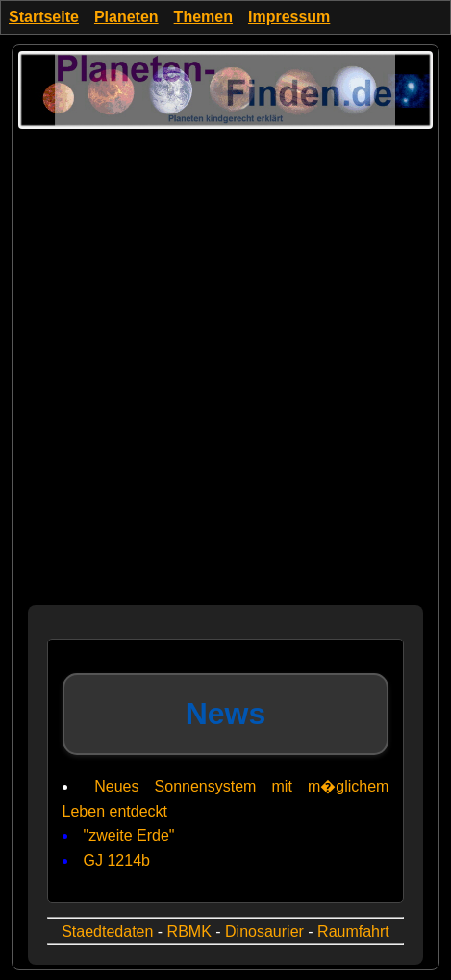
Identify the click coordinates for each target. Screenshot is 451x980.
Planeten (126, 17)
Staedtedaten (107, 931)
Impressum (289, 17)
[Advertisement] (225, 379)
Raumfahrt (353, 931)
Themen (203, 17)
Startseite (44, 17)
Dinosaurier (264, 931)
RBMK (189, 931)
